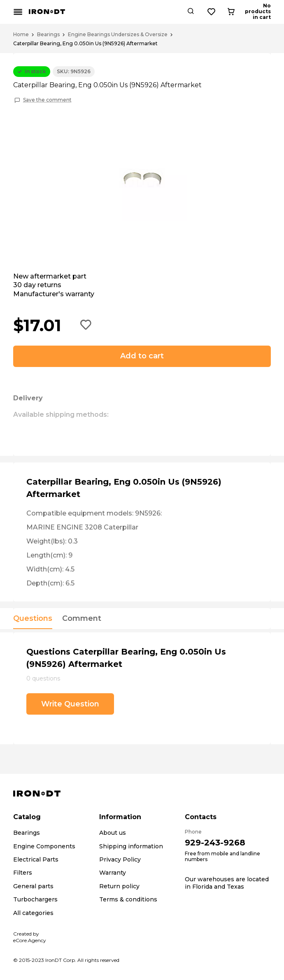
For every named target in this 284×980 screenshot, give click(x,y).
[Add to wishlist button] (86, 325)
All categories (33, 913)
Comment (82, 619)
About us (113, 833)
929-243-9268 (215, 843)
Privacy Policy (120, 859)
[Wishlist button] (242, 12)
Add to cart (142, 356)
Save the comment (47, 100)
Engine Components (44, 846)
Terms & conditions (128, 899)
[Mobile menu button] (18, 12)
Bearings (48, 35)
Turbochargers (35, 899)
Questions (33, 619)
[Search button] (221, 12)
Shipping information (131, 846)
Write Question (70, 704)
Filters (23, 873)
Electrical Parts (36, 859)
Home (21, 35)
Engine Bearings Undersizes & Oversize (118, 35)
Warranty (113, 873)
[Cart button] (264, 12)
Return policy (119, 886)
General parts (33, 886)
